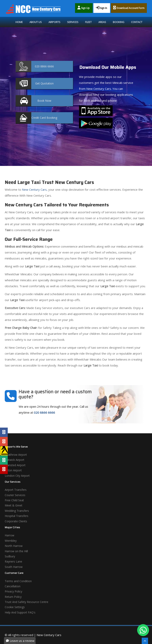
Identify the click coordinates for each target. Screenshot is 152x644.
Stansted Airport (15, 465)
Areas (102, 22)
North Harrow (14, 546)
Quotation (44, 83)
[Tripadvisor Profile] (4, 460)
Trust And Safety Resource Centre (27, 602)
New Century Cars (49, 635)
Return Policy (13, 597)
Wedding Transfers (17, 511)
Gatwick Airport (15, 460)
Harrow (9, 535)
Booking (119, 22)
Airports (54, 22)
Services (73, 22)
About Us (36, 22)
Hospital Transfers (17, 516)
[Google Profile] (4, 441)
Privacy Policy (13, 591)
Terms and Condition (18, 581)
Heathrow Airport (16, 455)
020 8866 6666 (44, 412)
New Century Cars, (34, 189)
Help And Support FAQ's (20, 612)
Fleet (88, 22)
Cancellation (13, 586)
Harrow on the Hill (16, 551)
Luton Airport (13, 470)
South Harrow (14, 567)
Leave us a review (20, 641)
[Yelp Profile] (4, 469)
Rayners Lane (13, 561)
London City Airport (17, 476)
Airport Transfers (16, 490)
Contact (137, 22)
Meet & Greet (14, 505)
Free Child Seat (14, 500)
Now (44, 101)
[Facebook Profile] (4, 432)
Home (19, 22)
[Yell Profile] (4, 451)
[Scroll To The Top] (145, 641)
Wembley (11, 541)
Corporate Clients (16, 521)
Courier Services (15, 495)
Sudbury (10, 556)
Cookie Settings (15, 607)
